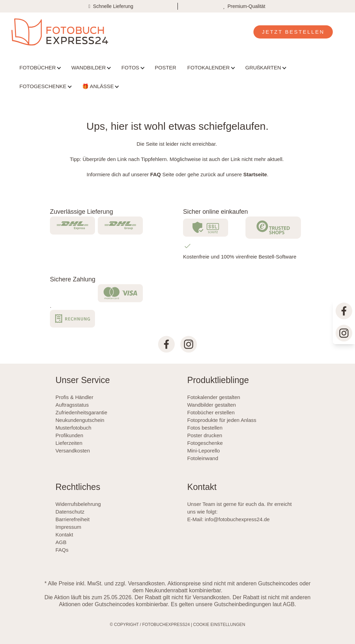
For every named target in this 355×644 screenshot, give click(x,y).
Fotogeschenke (205, 443)
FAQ (155, 174)
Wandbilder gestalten (211, 405)
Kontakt (64, 535)
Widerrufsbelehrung (78, 504)
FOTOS (130, 67)
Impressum (68, 527)
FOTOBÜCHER (38, 67)
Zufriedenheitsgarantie (81, 412)
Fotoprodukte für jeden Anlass (222, 420)
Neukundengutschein (80, 420)
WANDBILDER (89, 67)
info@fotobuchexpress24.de (237, 519)
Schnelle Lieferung (113, 6)
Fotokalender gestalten (214, 397)
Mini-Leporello (204, 451)
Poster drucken (205, 435)
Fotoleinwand (203, 458)
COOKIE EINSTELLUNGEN (219, 625)
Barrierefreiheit (72, 519)
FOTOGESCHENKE (43, 86)
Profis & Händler (74, 397)
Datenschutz (70, 512)
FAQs (62, 550)
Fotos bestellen (205, 428)
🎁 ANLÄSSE (98, 86)
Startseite (255, 174)
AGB (61, 542)
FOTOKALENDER (208, 67)
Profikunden (69, 435)
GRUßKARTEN (263, 67)
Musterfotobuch (73, 428)
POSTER (166, 67)
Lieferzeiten (69, 443)
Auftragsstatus (72, 405)
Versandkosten (73, 451)
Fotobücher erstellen (211, 412)
